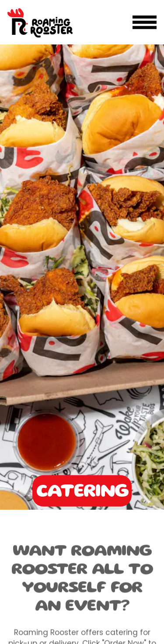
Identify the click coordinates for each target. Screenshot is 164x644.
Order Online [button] (82, 632)
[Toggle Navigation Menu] (145, 22)
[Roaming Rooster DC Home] (40, 22)
